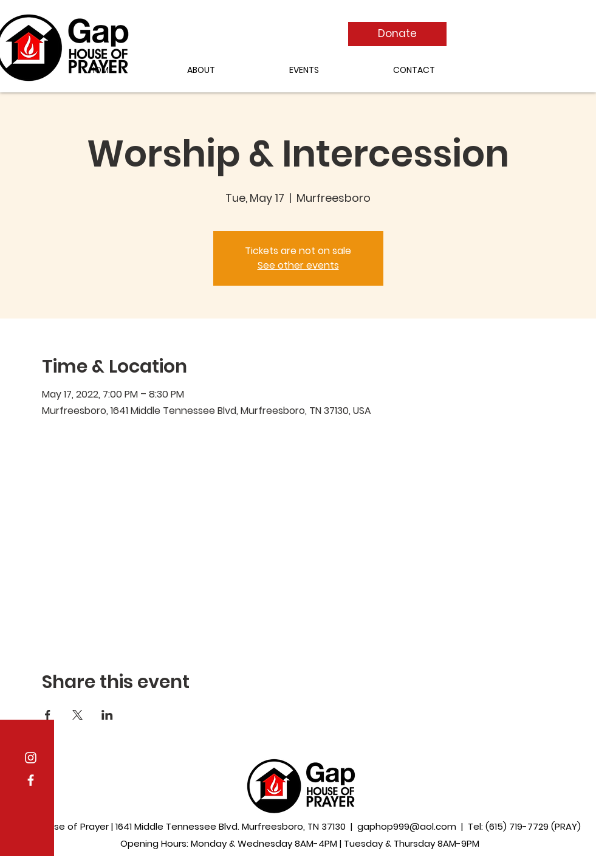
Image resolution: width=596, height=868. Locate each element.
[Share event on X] (77, 715)
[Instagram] (31, 758)
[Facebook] (31, 780)
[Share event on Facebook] (48, 715)
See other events (298, 265)
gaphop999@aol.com (407, 826)
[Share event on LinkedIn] (107, 715)
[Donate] (397, 34)
